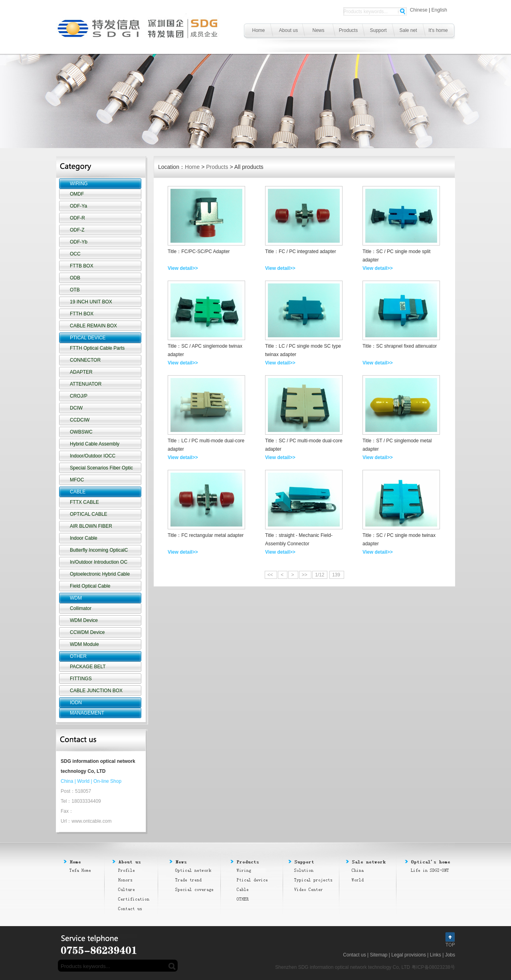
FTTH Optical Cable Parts (97, 348)
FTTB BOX (82, 266)
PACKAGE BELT (88, 667)
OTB (75, 290)
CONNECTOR (85, 360)
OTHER (78, 656)
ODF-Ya (78, 206)
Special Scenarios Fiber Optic (101, 468)
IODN (76, 703)
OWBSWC (81, 432)
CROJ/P (79, 396)
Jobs (450, 955)
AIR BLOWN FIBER (91, 526)
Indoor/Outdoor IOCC (93, 456)
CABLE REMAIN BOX (93, 326)
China (67, 781)
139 (337, 575)
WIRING (79, 184)
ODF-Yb (79, 242)
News (318, 30)
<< (271, 575)
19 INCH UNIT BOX (91, 302)
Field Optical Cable (90, 586)
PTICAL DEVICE (88, 338)
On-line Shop (107, 781)
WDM (76, 598)
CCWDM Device (87, 632)
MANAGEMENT (87, 713)
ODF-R (77, 218)
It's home (438, 30)
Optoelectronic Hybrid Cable (100, 574)
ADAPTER (81, 372)
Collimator (81, 608)
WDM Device (84, 620)
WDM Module (84, 644)
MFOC (77, 480)
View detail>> (183, 268)
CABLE (78, 492)
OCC (75, 254)
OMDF (77, 194)
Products (348, 30)
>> (305, 575)
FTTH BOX (82, 314)
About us (288, 30)
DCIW (76, 408)
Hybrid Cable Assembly (95, 444)
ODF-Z (77, 230)
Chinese (419, 10)
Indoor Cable (84, 538)
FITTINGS (81, 679)
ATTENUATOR (86, 384)
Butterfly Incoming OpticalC (99, 550)
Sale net (408, 30)
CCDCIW (80, 420)
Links (436, 955)
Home (258, 30)
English (439, 10)
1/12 (320, 575)
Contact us (354, 955)
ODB (75, 278)
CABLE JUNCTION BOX (96, 691)
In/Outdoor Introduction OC (99, 562)
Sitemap (378, 955)
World (83, 781)
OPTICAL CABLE (89, 514)
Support (378, 30)
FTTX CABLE (84, 502)
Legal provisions (409, 955)
